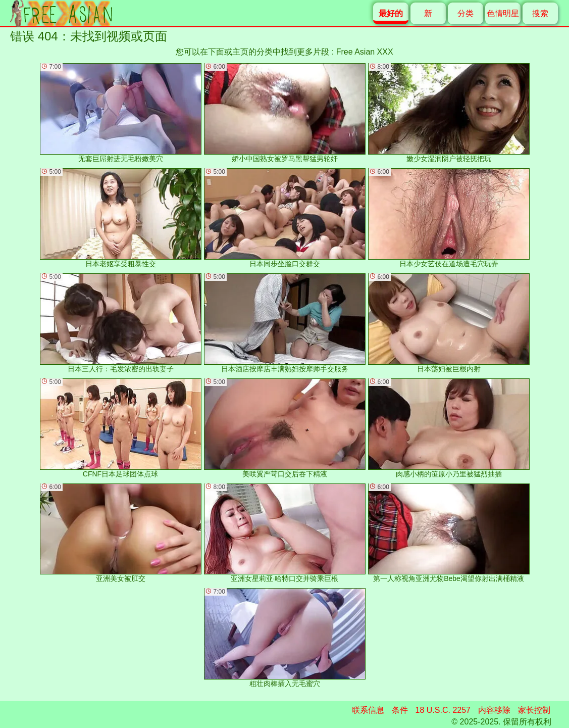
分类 (465, 13)
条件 (400, 710)
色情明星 (503, 13)
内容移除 (494, 710)
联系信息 (368, 710)
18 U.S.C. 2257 (443, 710)
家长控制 (534, 710)
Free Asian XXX (365, 52)
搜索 (540, 13)
